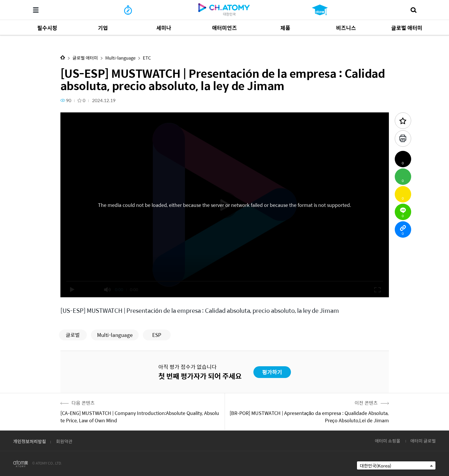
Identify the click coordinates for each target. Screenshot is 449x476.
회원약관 (64, 441)
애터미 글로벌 (423, 441)
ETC (147, 58)
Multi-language (120, 58)
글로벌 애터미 (85, 58)
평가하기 (272, 372)
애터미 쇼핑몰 (388, 441)
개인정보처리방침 (30, 441)
